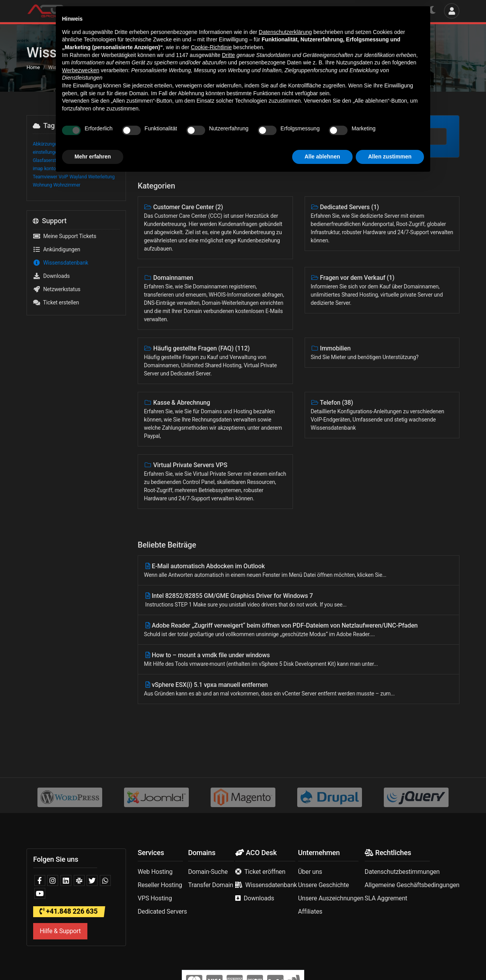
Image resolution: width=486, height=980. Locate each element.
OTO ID (64, 169)
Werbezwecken (81, 872)
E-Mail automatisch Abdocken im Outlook (299, 571)
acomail (69, 144)
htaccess (100, 160)
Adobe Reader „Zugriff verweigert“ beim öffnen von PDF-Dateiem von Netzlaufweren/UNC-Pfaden (299, 630)
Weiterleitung (101, 177)
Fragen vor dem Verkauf (382, 291)
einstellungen (46, 152)
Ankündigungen (57, 249)
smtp (102, 169)
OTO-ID (80, 169)
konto (50, 169)
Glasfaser (71, 152)
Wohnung (42, 185)
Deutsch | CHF (396, 11)
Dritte (228, 857)
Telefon (382, 415)
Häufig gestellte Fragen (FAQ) (215, 361)
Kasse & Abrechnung (215, 420)
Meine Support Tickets (65, 236)
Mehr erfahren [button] (93, 959)
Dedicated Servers (382, 224)
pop (92, 169)
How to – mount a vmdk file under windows (299, 660)
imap (38, 169)
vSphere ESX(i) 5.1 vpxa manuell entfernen (299, 689)
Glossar (82, 160)
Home (33, 67)
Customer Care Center (215, 228)
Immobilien (382, 353)
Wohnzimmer (67, 185)
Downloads (51, 276)
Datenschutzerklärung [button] (285, 834)
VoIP (63, 177)
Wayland (78, 177)
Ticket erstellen (56, 302)
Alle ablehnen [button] (322, 959)
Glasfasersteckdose (53, 160)
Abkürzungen (46, 144)
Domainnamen (215, 299)
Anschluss (89, 144)
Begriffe (109, 144)
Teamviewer (45, 177)
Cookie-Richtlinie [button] (211, 849)
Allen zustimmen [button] (390, 959)
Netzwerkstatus (57, 289)
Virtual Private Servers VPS (215, 482)
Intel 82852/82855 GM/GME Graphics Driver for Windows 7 (299, 600)
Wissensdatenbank (60, 263)
